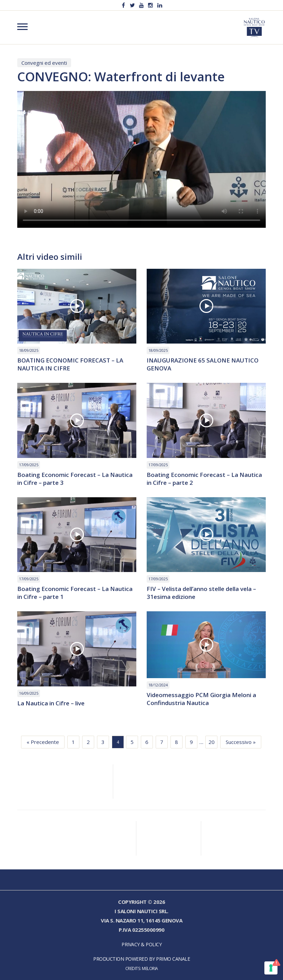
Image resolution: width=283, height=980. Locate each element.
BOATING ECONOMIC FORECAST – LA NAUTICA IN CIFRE (70, 365)
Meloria (150, 968)
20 (212, 742)
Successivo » (241, 742)
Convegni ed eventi (44, 63)
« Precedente (43, 742)
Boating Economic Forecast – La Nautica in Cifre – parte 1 (75, 593)
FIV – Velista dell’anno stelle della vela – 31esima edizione (201, 593)
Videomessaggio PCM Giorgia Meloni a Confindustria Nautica (201, 699)
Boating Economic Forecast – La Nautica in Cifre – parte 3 (75, 479)
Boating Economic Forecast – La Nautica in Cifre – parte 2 (204, 479)
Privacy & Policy (141, 944)
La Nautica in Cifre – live (51, 703)
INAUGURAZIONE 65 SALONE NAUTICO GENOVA (203, 365)
